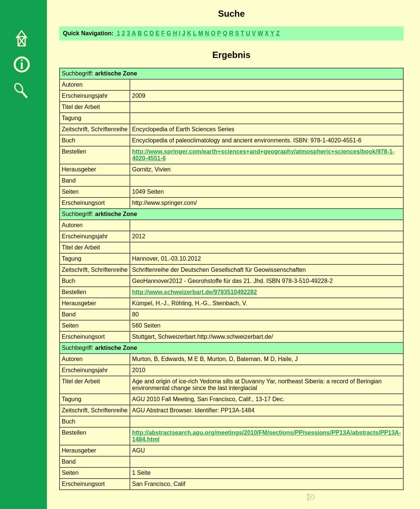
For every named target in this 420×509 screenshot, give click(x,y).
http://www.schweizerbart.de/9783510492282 (195, 292)
